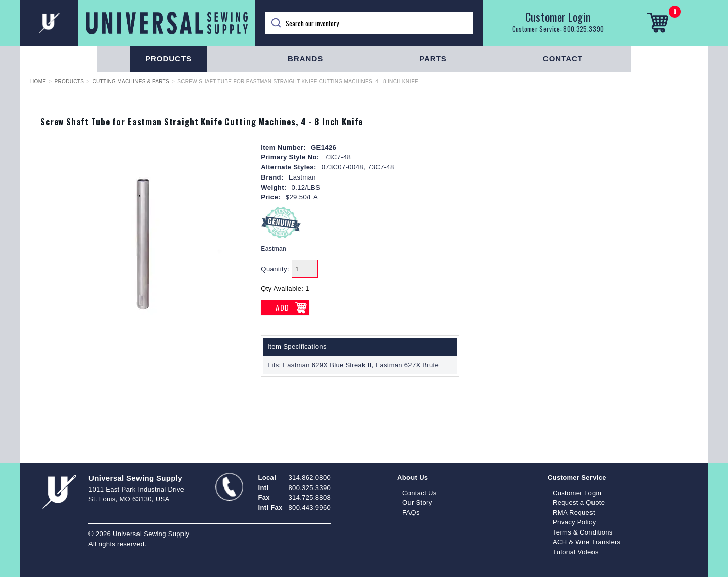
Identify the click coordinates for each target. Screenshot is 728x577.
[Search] (369, 23)
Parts (433, 58)
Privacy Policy (574, 522)
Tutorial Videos (576, 552)
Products (168, 58)
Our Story (417, 502)
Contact (563, 58)
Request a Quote (579, 502)
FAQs (411, 513)
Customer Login (558, 17)
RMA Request (574, 513)
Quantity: (275, 269)
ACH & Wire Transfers (586, 542)
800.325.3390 (583, 29)
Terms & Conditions (583, 532)
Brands (305, 58)
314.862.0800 (310, 478)
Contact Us (420, 493)
